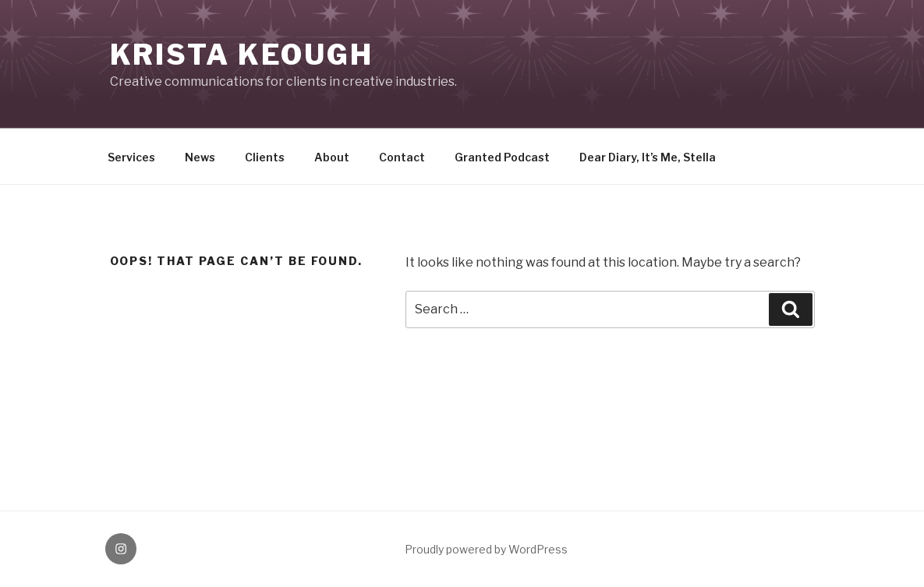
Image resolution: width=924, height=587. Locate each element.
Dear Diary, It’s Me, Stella (648, 157)
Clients (265, 157)
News (200, 157)
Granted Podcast (502, 157)
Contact (402, 157)
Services (131, 157)
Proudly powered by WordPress (486, 549)
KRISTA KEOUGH (242, 55)
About (332, 157)
